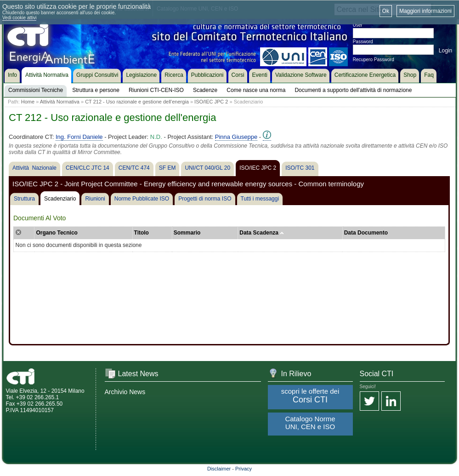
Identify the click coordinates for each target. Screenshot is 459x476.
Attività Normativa (60, 102)
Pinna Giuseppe (236, 137)
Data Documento (366, 233)
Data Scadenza (262, 233)
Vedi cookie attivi (20, 18)
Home (28, 102)
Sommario (187, 233)
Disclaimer (219, 469)
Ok (386, 11)
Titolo (142, 233)
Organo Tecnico (57, 233)
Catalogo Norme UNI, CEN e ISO (310, 423)
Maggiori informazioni (425, 11)
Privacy (244, 469)
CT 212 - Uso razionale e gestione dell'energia (137, 102)
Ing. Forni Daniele (79, 137)
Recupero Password (374, 60)
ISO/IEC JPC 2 (211, 102)
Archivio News (125, 392)
